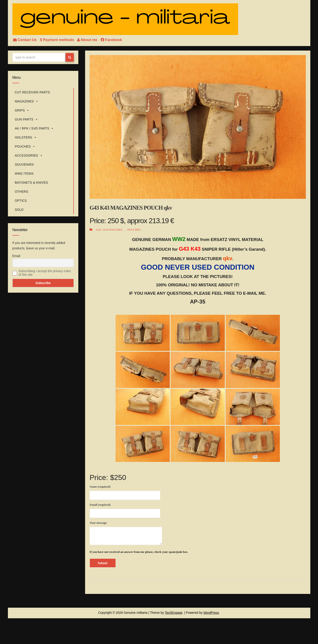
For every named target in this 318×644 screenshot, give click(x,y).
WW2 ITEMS (24, 174)
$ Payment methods (58, 40)
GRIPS (22, 110)
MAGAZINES (27, 101)
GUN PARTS (26, 119)
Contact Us (25, 40)
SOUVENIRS (24, 164)
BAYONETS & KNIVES (31, 183)
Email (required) (125, 510)
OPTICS (21, 201)
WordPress (211, 613)
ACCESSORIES (29, 155)
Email (16, 256)
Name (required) (125, 492)
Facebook (111, 40)
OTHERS (22, 192)
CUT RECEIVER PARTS (32, 92)
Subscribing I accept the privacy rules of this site (45, 273)
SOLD (19, 210)
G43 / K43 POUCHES (109, 230)
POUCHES (25, 146)
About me (88, 40)
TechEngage (174, 613)
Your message (126, 533)
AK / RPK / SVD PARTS (34, 128)
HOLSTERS (26, 137)
